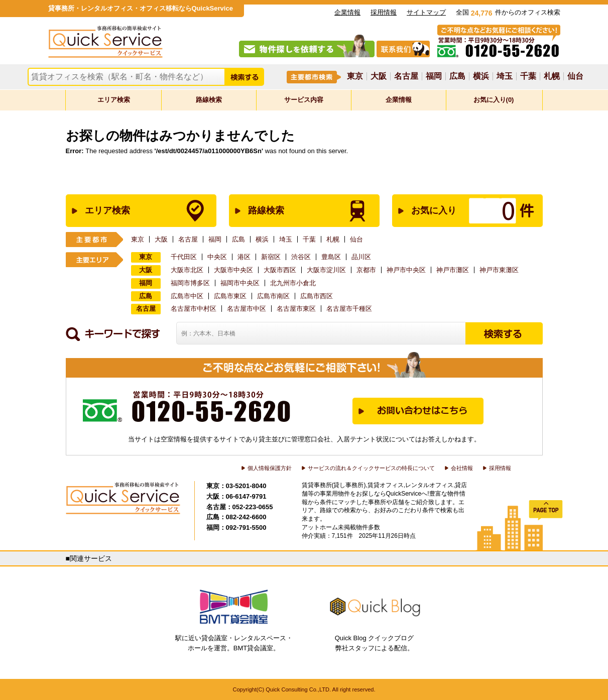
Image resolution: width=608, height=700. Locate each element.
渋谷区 (301, 257)
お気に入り (457, 211)
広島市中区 (187, 296)
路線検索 (209, 100)
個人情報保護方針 (270, 468)
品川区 (361, 257)
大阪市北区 (187, 270)
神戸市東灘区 (499, 270)
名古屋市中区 (247, 309)
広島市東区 (230, 296)
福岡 (434, 76)
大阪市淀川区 (326, 270)
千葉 (528, 76)
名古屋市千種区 (349, 309)
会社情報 (462, 468)
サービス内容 (304, 100)
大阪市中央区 (233, 270)
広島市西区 (317, 296)
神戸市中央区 (406, 270)
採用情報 (384, 12)
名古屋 (406, 76)
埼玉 (505, 76)
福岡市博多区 (190, 283)
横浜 (481, 76)
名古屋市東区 (296, 309)
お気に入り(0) (494, 100)
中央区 (217, 257)
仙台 (575, 76)
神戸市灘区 (453, 270)
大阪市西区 (280, 270)
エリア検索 (114, 100)
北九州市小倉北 (293, 283)
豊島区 (331, 257)
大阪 (379, 76)
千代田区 (184, 257)
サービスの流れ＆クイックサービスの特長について (371, 468)
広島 (457, 76)
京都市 (366, 270)
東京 (355, 76)
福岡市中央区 (240, 283)
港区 (244, 257)
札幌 (552, 76)
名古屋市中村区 (194, 309)
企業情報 (347, 12)
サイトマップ (426, 12)
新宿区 (271, 257)
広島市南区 (273, 296)
